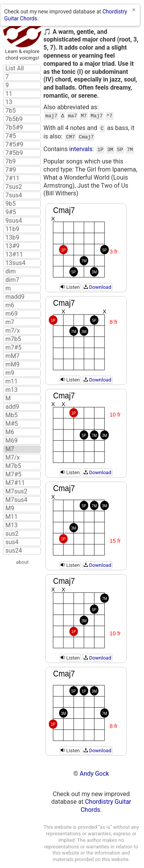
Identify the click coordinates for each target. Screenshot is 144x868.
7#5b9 (14, 153)
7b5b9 (14, 119)
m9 (10, 373)
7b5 (11, 111)
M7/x (13, 458)
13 (9, 102)
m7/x (13, 331)
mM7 (12, 356)
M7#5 (13, 475)
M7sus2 (16, 491)
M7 (10, 449)
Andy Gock (94, 771)
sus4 (12, 542)
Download (98, 284)
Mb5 (12, 415)
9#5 (11, 212)
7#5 (11, 136)
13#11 (14, 255)
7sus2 (14, 187)
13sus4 (15, 263)
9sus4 (14, 221)
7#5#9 (14, 145)
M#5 (12, 424)
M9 (10, 508)
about (22, 562)
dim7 (12, 280)
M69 (12, 441)
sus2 (12, 534)
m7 (10, 322)
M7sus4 (16, 500)
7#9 (11, 170)
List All (15, 68)
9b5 (11, 204)
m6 (10, 305)
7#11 (12, 178)
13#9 (12, 246)
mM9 (12, 365)
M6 (10, 432)
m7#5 (13, 348)
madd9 (15, 297)
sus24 (14, 551)
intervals (81, 147)
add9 (12, 407)
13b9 (12, 238)
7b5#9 (14, 128)
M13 (12, 525)
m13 (12, 390)
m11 (12, 382)
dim (11, 272)
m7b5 (13, 339)
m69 (12, 314)
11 (9, 94)
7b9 (11, 162)
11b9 (12, 229)
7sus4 (14, 195)
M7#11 (15, 483)
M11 (12, 517)
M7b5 (13, 466)
